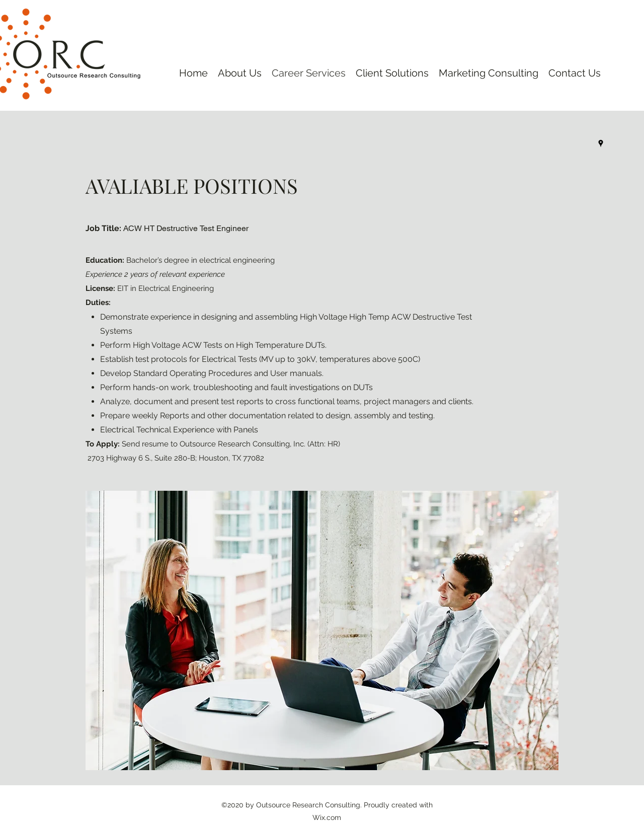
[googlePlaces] (601, 143)
